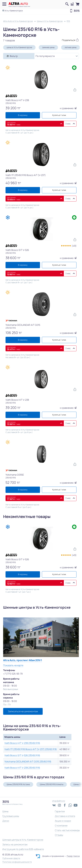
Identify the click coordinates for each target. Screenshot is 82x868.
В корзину (23, 115)
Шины (5, 811)
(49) (74, 246)
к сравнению (68, 108)
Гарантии (60, 811)
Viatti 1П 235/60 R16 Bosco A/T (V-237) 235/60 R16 (31, 749)
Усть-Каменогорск (14, 11)
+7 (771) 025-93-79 (13, 674)
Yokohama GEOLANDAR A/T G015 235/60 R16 (28, 761)
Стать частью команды (67, 830)
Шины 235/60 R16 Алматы (52, 784)
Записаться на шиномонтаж (23, 711)
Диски (6, 821)
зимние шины (48, 47)
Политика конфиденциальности (17, 862)
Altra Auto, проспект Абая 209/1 (23, 660)
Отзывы (59, 835)
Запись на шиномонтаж (15, 844)
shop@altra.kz (59, 801)
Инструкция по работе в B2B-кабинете (23, 849)
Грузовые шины (11, 816)
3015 (77, 11)
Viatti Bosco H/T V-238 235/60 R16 (22, 743)
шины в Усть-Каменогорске (19, 47)
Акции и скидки (63, 821)
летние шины (71, 47)
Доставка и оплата (65, 816)
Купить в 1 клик (59, 115)
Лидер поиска (73, 856)
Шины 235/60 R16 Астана (18, 784)
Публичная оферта (11, 858)
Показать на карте (13, 665)
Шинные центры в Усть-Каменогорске (23, 840)
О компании (61, 826)
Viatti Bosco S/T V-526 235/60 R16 (22, 755)
